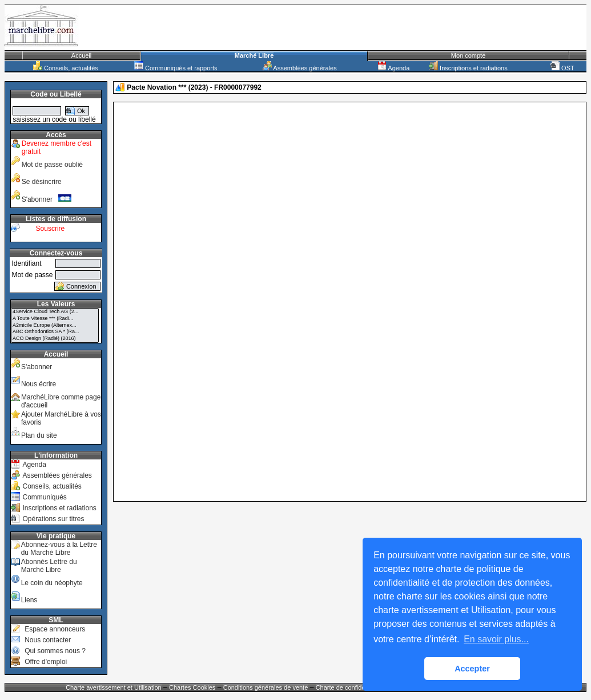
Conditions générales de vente (266, 687)
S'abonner (47, 199)
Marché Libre (254, 55)
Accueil (81, 55)
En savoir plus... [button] (496, 639)
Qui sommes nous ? (55, 651)
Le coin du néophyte (52, 583)
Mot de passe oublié (52, 165)
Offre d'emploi (46, 662)
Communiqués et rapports (176, 68)
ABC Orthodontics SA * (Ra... (55, 332)
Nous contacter (48, 640)
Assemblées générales (300, 68)
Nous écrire (39, 384)
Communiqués (44, 497)
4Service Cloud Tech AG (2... (55, 312)
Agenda (393, 68)
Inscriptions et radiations (468, 68)
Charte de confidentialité (350, 687)
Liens (29, 600)
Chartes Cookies (192, 687)
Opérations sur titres (53, 519)
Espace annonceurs (55, 629)
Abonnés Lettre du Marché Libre (49, 566)
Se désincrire (42, 182)
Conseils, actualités (66, 68)
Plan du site (39, 435)
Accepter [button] (472, 669)
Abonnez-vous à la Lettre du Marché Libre (59, 549)
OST (562, 68)
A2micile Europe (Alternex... (55, 326)
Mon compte (469, 55)
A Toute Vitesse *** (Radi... (55, 319)
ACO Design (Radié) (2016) (55, 339)
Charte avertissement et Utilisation (114, 687)
